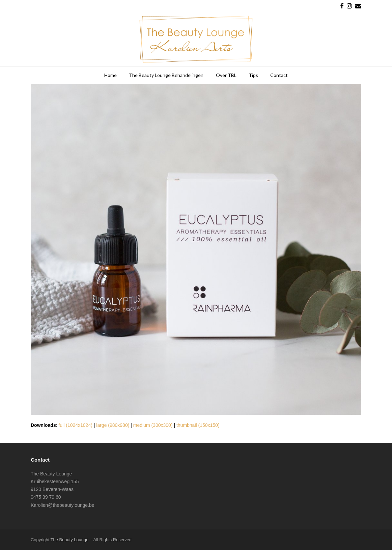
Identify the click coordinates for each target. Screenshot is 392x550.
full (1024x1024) (75, 425)
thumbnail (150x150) (198, 425)
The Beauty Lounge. (70, 540)
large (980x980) (113, 425)
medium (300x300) (153, 425)
